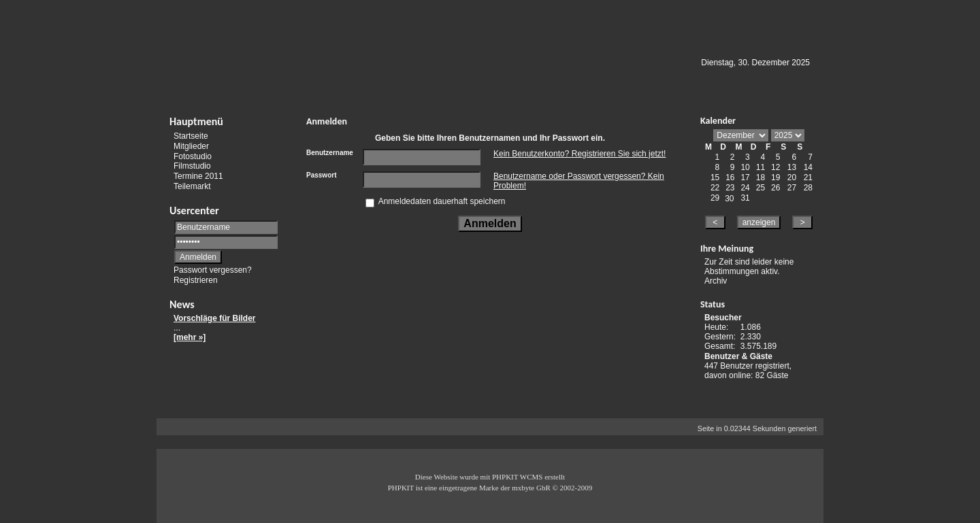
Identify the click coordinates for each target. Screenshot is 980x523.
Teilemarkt (192, 186)
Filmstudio (192, 166)
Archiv (716, 281)
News (182, 304)
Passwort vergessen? (213, 270)
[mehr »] (190, 337)
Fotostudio (193, 156)
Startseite (191, 136)
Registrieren (196, 280)
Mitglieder (191, 146)
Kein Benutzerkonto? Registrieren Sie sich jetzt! (579, 154)
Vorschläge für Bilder (214, 318)
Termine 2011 (198, 176)
